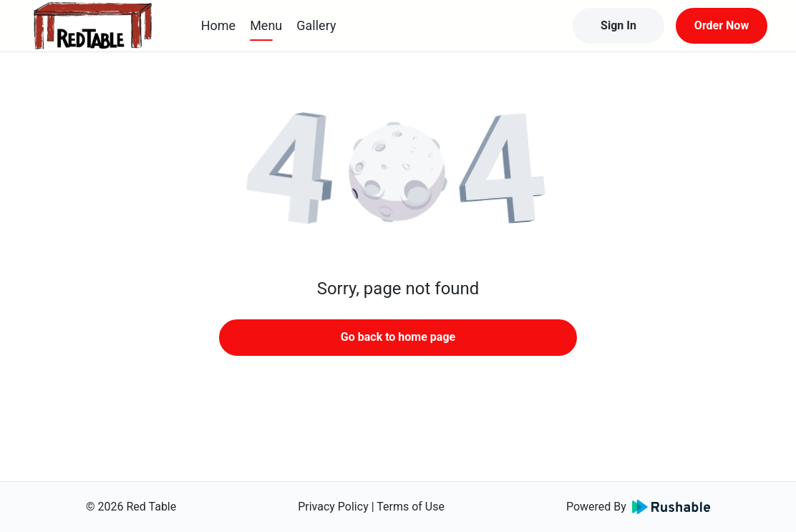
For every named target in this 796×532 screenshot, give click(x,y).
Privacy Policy (333, 507)
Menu (266, 25)
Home (218, 25)
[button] (398, 172)
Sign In (618, 25)
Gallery (316, 25)
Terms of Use (411, 507)
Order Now (722, 25)
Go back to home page (398, 337)
